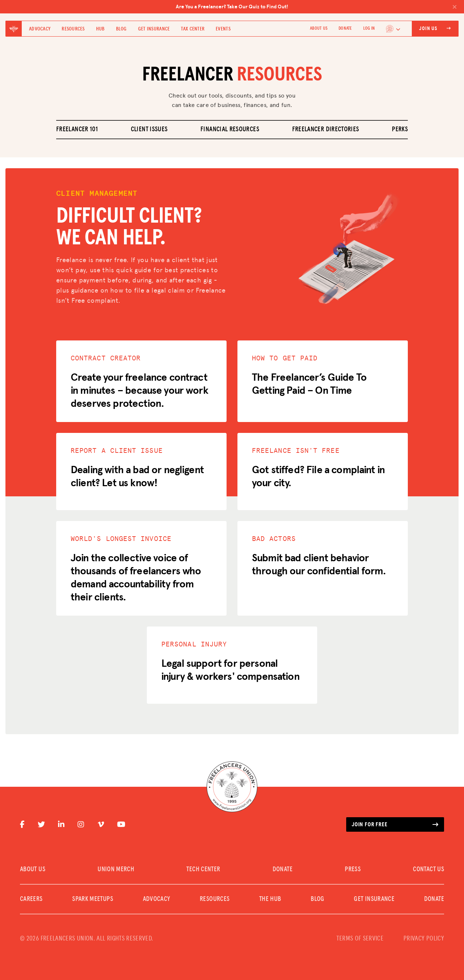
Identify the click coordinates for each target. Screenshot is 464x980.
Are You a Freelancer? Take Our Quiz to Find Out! (316, 7)
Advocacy (40, 29)
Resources (73, 29)
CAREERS (31, 899)
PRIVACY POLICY (424, 939)
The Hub (270, 899)
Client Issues (149, 129)
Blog (121, 29)
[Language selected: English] (393, 29)
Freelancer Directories (326, 129)
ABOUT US (319, 29)
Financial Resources (230, 129)
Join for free (395, 824)
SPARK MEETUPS (93, 899)
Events (223, 29)
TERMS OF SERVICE (360, 939)
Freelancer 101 (77, 129)
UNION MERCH (116, 869)
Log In (369, 29)
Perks (400, 129)
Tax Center (193, 29)
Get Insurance (154, 29)
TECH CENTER (203, 869)
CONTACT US (428, 869)
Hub (100, 29)
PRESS (353, 869)
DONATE (345, 29)
